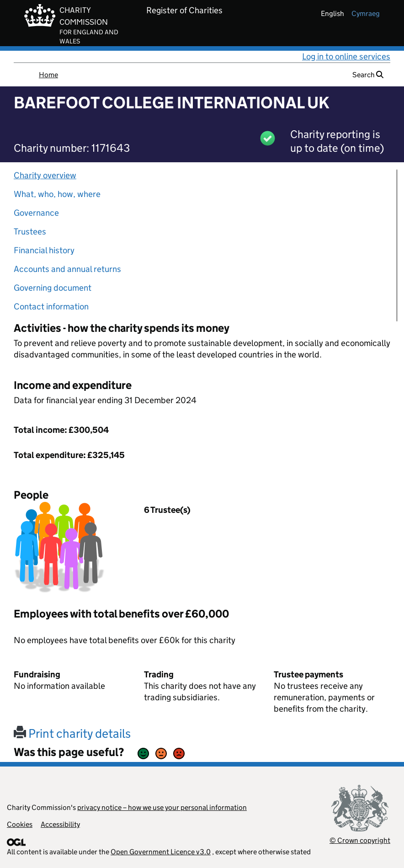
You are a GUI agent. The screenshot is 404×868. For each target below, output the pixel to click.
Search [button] (368, 75)
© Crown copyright (360, 840)
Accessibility (60, 824)
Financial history (44, 250)
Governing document (53, 288)
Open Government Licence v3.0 (161, 852)
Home (48, 75)
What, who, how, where (57, 194)
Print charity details (72, 733)
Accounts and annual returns (67, 269)
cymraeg (366, 13)
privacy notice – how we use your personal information (162, 807)
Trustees (30, 232)
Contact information (51, 306)
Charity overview (45, 175)
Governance (36, 213)
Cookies (20, 824)
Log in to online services (346, 56)
